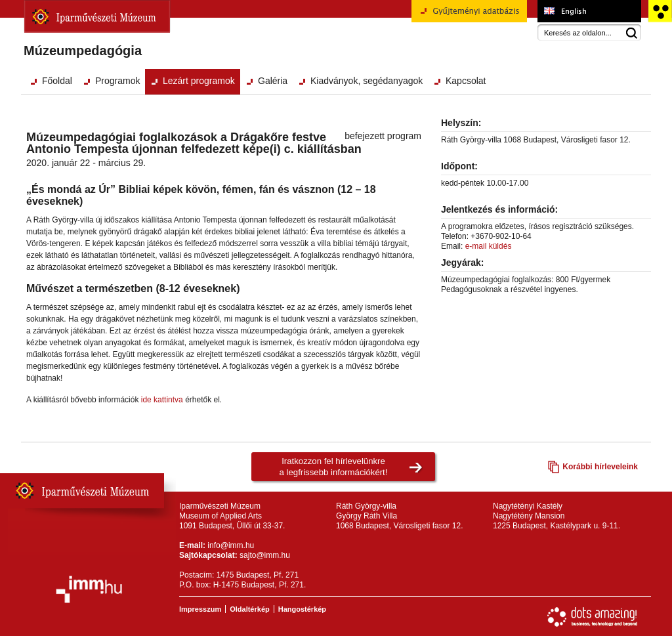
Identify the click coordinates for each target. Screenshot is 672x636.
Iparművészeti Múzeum (97, 16)
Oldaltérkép (250, 609)
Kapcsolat (466, 81)
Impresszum (200, 609)
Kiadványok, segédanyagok (367, 81)
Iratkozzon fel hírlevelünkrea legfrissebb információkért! (334, 467)
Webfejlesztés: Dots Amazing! (593, 617)
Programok (117, 81)
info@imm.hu (231, 545)
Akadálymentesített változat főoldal (660, 11)
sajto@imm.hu (265, 555)
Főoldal (57, 81)
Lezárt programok (199, 81)
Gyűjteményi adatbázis (469, 16)
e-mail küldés (489, 246)
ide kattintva (162, 400)
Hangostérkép (302, 609)
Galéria (273, 81)
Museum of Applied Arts (589, 11)
